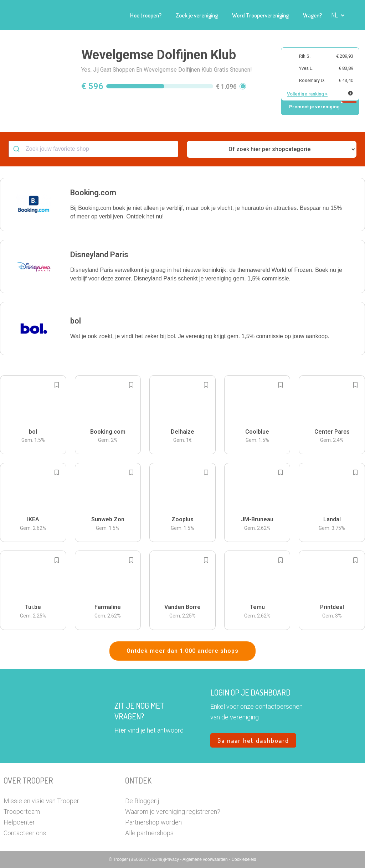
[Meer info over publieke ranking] (350, 93)
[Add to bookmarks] (57, 385)
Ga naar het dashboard (253, 740)
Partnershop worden (153, 822)
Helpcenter (19, 822)
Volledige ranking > (307, 94)
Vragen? (312, 15)
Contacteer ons (25, 833)
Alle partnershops (149, 833)
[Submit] (17, 149)
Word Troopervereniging (260, 15)
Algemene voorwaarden (206, 859)
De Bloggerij (142, 801)
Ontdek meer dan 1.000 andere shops (182, 651)
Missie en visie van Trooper (41, 801)
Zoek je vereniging (197, 15)
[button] (338, 15)
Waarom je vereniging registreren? (173, 812)
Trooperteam (22, 812)
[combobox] (93, 149)
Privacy (173, 859)
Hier (120, 730)
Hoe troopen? (146, 15)
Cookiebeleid (244, 859)
